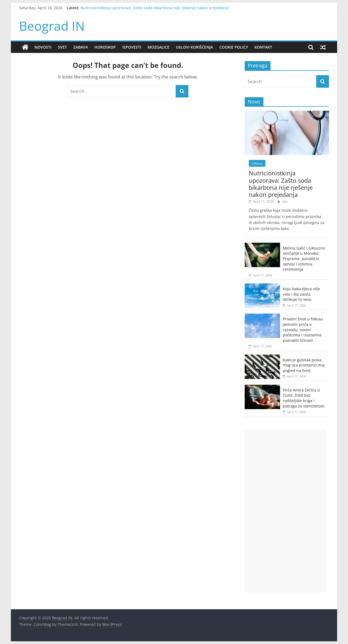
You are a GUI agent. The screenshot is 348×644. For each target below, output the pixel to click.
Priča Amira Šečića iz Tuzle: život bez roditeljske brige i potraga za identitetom (304, 398)
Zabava (81, 47)
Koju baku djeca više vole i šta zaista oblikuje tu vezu (301, 294)
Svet (62, 47)
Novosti (43, 47)
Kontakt (263, 47)
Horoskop (105, 47)
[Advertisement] (285, 511)
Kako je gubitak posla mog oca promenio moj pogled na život (304, 365)
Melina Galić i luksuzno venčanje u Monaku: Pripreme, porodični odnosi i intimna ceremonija (304, 259)
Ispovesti (132, 47)
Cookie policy (234, 47)
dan (285, 201)
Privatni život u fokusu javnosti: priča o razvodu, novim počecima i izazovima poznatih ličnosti (303, 329)
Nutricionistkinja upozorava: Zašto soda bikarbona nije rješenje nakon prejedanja (155, 8)
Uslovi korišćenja (194, 47)
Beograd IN (52, 26)
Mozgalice (159, 47)
